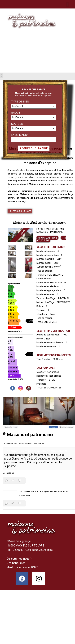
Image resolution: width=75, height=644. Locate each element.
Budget (17, 113)
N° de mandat (21, 135)
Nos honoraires (16, 563)
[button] (20, 211)
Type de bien (20, 102)
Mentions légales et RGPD (22, 567)
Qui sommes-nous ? (19, 559)
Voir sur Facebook (58, 480)
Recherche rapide (34, 148)
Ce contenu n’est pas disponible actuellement (36, 451)
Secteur (17, 124)
